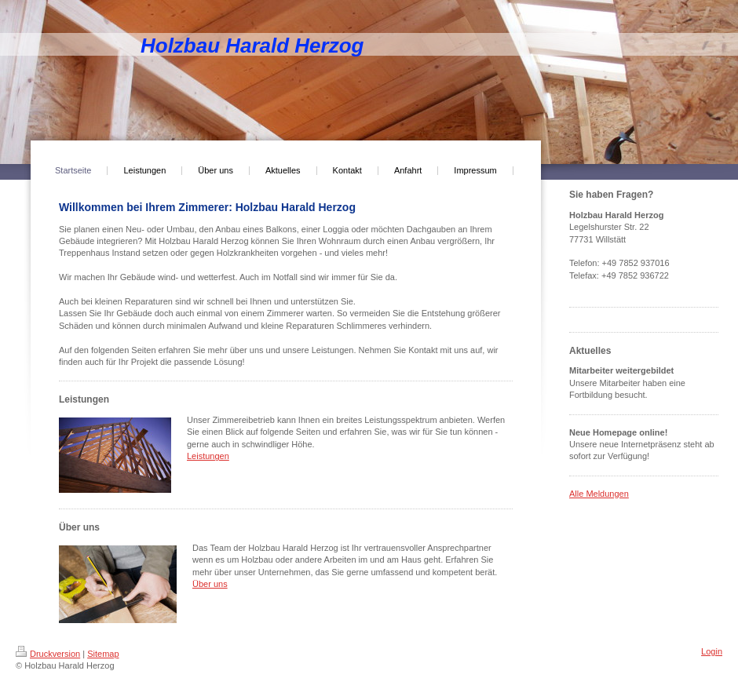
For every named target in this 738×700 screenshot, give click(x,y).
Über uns (210, 584)
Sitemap (103, 654)
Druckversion (48, 654)
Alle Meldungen (599, 494)
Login (712, 651)
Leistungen (208, 456)
